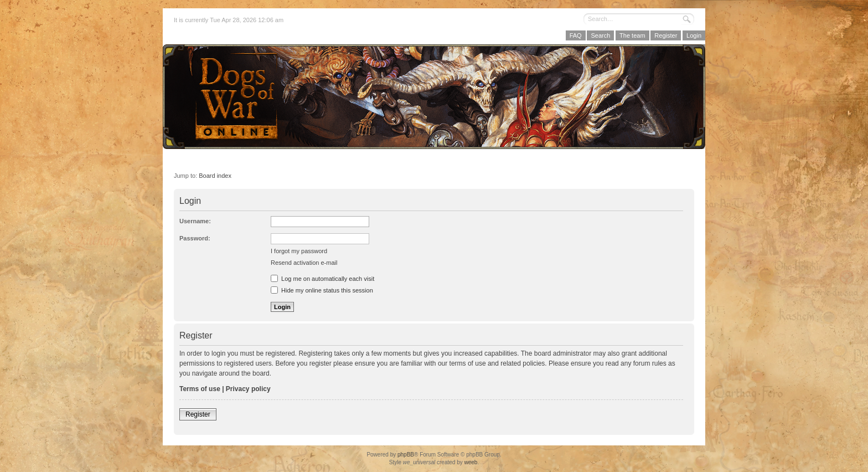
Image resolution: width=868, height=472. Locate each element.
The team (632, 35)
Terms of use (200, 389)
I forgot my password (299, 251)
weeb (471, 462)
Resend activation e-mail (304, 263)
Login (694, 35)
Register (666, 35)
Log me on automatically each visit (322, 279)
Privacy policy (248, 389)
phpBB (406, 455)
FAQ (576, 35)
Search (600, 35)
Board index (215, 176)
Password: (195, 238)
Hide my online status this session (322, 290)
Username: (195, 221)
